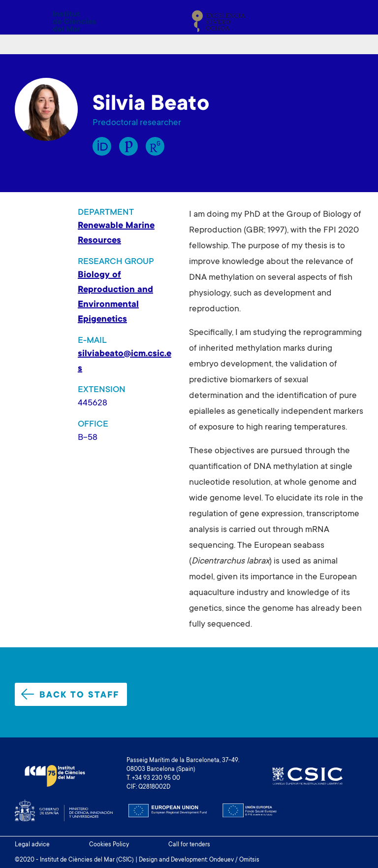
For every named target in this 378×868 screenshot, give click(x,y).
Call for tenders (189, 845)
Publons (128, 146)
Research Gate (155, 146)
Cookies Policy (109, 845)
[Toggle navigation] (352, 21)
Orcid (102, 146)
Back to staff (70, 695)
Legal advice (32, 845)
